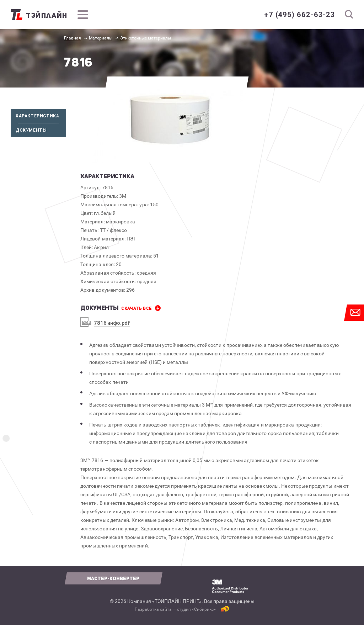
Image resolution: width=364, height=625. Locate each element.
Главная (73, 38)
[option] (170, 120)
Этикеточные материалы (146, 38)
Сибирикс (204, 609)
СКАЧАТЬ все (136, 308)
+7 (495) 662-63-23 (299, 15)
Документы (41, 130)
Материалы (101, 38)
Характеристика (41, 116)
